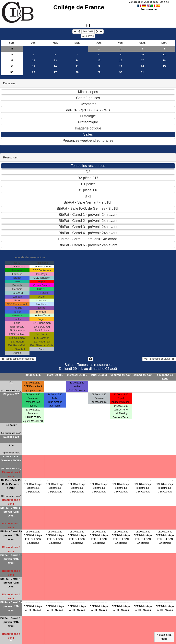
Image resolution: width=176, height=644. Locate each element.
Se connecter (149, 9)
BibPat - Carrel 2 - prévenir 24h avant (11, 535)
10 (142, 54)
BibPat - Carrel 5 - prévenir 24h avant (11, 606)
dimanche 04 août (165, 377)
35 (12, 72)
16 (121, 60)
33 (12, 60)
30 (121, 72)
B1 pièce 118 (11, 437)
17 (142, 60)
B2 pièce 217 (11, 394)
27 (55, 72)
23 (121, 66)
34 (12, 66)
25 (164, 66)
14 (77, 60)
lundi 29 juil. (33, 375)
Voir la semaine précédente (18, 359)
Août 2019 (88, 32)
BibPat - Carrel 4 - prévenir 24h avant (11, 583)
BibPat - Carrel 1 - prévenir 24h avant (11, 512)
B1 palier (11, 425)
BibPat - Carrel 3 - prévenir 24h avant (11, 559)
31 (12, 49)
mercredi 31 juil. (77, 375)
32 (12, 54)
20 (55, 66)
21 (77, 66)
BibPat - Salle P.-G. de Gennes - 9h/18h (11, 484)
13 (55, 60)
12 (34, 60)
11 (164, 54)
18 (164, 60)
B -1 (11, 445)
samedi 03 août (143, 375)
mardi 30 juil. (55, 375)
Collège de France (79, 7)
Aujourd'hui (88, 36)
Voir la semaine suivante (159, 359)
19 (34, 66)
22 (99, 66)
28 (77, 72)
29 (99, 72)
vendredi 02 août (121, 375)
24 (142, 66)
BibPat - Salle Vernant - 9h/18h (11, 458)
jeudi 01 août (99, 375)
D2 (11, 382)
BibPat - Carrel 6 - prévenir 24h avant (11, 622)
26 (34, 72)
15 (99, 60)
